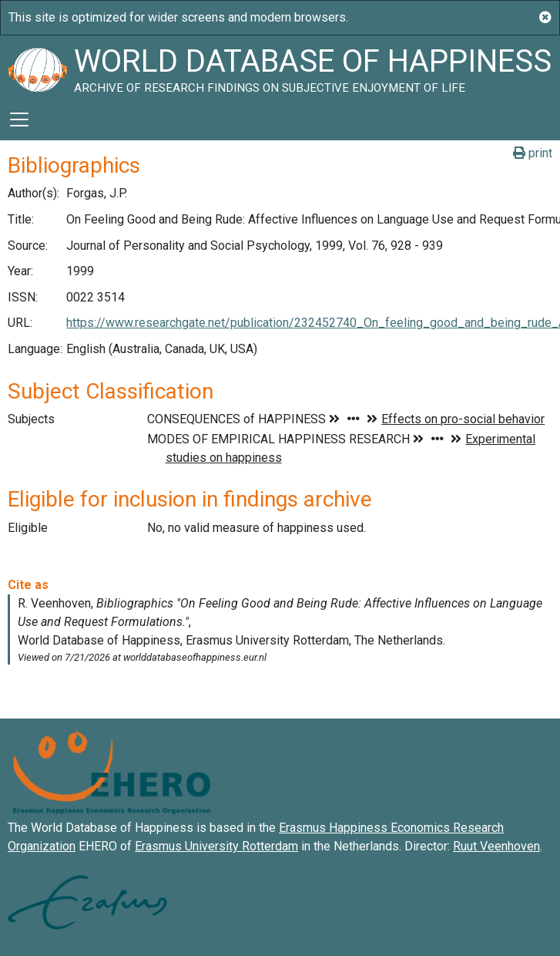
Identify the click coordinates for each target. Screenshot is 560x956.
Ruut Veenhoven (496, 846)
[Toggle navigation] (19, 119)
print (533, 153)
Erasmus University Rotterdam (216, 846)
